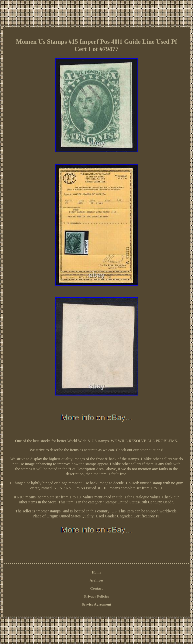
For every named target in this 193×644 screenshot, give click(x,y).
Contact (96, 588)
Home (96, 572)
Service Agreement (96, 604)
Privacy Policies (96, 596)
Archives (96, 580)
